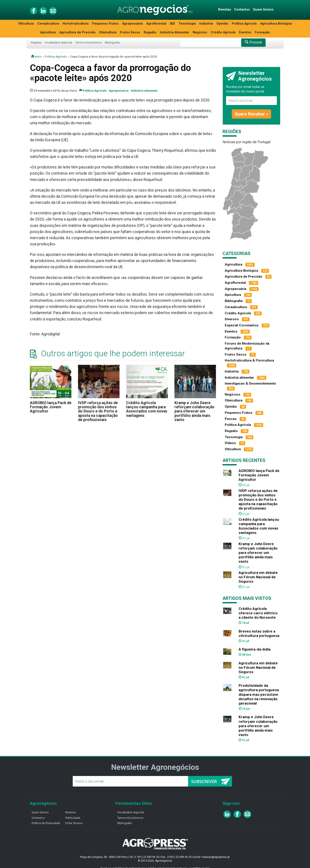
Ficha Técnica (74, 823)
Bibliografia (112, 42)
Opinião (222, 24)
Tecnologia (187, 24)
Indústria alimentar (144, 90)
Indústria (206, 24)
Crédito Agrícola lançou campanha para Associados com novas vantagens (147, 409)
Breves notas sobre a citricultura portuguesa (259, 633)
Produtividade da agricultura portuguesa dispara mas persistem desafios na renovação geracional (259, 694)
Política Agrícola (244, 24)
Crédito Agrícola (223, 32)
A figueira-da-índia (255, 649)
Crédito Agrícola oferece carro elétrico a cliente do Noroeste (258, 613)
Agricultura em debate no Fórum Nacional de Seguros (258, 577)
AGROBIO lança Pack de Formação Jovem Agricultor (51, 407)
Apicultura (48, 32)
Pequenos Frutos (105, 24)
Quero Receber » (251, 114)
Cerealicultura (48, 24)
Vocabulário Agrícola (58, 42)
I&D (172, 24)
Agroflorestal (156, 24)
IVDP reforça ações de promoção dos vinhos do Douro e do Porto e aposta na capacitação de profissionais (98, 411)
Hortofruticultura (76, 24)
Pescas (231, 419)
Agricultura (234, 264)
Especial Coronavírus (242, 325)
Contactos (242, 10)
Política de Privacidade (46, 823)
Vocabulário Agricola (131, 812)
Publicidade (73, 818)
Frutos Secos (130, 32)
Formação (262, 32)
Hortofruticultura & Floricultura (249, 360)
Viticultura (26, 24)
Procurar (253, 42)
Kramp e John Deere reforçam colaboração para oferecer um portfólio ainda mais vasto (194, 411)
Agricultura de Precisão (77, 32)
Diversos (232, 319)
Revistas (225, 10)
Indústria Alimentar (175, 32)
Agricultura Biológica (276, 24)
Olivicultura (108, 32)
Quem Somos (263, 10)
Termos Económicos (88, 42)
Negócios (200, 32)
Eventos (245, 32)
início (36, 56)
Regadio (150, 32)
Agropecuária (132, 24)
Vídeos (230, 443)
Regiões (36, 42)
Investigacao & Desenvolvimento (250, 383)
